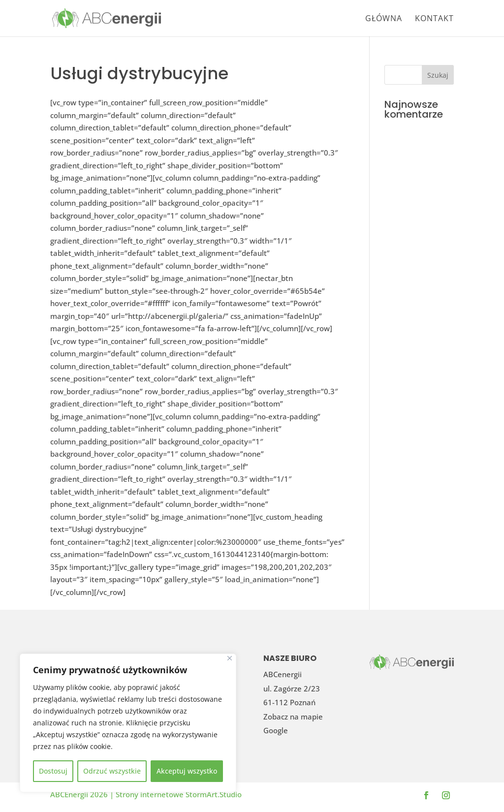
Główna (384, 19)
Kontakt (434, 19)
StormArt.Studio (214, 794)
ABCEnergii (70, 794)
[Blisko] (230, 658)
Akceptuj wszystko (187, 771)
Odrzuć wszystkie (112, 771)
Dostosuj (53, 771)
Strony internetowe (151, 794)
